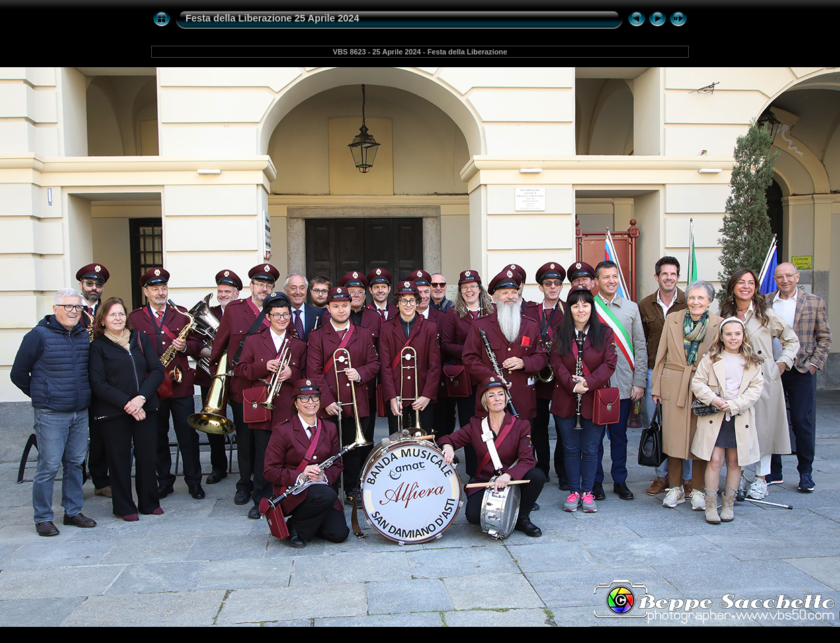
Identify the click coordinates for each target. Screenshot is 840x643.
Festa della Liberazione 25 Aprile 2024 (272, 18)
